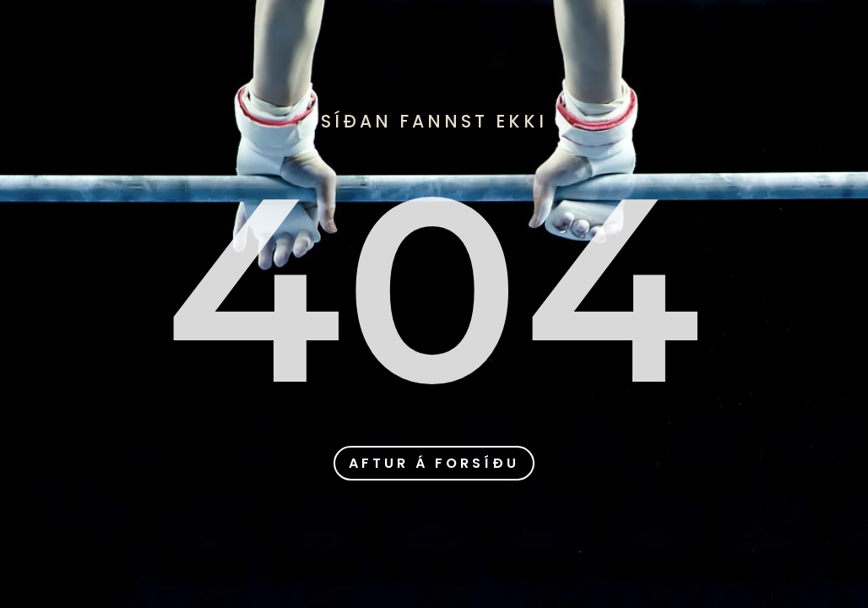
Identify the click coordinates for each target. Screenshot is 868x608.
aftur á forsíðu (434, 463)
